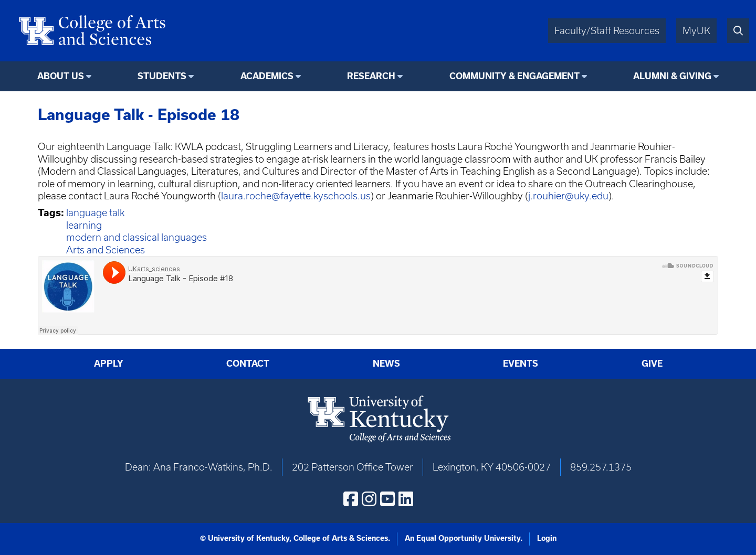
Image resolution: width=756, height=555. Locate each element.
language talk (95, 213)
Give (652, 364)
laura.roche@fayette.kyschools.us (296, 196)
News (386, 364)
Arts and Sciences (106, 250)
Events (521, 364)
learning (84, 225)
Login (547, 538)
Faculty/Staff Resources (607, 31)
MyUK (696, 31)
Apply (109, 364)
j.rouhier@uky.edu (568, 196)
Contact (248, 364)
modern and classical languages (136, 237)
